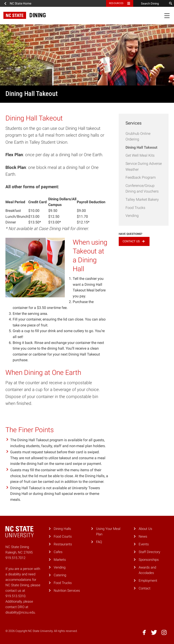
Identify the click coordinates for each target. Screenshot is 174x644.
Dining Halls (62, 529)
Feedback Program (141, 177)
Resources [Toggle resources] (116, 3)
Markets (60, 560)
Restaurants (63, 544)
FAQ (99, 542)
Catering (60, 575)
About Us (145, 529)
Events (144, 544)
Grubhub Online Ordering (138, 137)
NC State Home (21, 3)
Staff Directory (149, 552)
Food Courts (63, 536)
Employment (148, 581)
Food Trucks (135, 208)
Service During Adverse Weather (144, 167)
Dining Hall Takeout (141, 147)
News (143, 536)
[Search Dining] (150, 3)
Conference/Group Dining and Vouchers (142, 189)
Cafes (58, 552)
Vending (132, 216)
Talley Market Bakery (142, 199)
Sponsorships (149, 560)
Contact (145, 588)
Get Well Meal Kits (140, 155)
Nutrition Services (67, 591)
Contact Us (131, 241)
